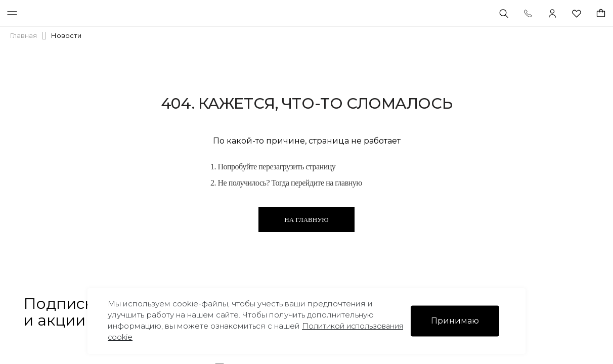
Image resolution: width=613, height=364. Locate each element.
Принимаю (455, 321)
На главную (306, 220)
